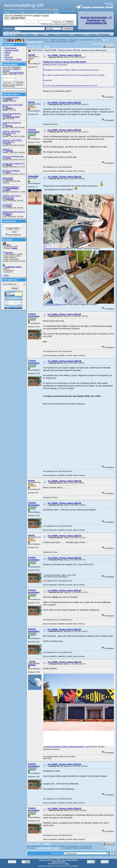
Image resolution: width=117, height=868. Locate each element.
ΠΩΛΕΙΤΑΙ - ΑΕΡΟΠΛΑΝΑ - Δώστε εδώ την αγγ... (12, 132)
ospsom (9, 206)
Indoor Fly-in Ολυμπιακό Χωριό (13, 156)
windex (6, 275)
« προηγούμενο (98, 44)
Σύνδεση (91, 35)
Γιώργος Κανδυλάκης (34, 131)
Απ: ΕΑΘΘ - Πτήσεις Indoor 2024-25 (64, 55)
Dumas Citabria (8, 178)
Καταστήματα (11, 48)
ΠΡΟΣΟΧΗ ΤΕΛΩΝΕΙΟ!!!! (11, 171)
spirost (8, 158)
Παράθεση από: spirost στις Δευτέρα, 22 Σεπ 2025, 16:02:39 (65, 62)
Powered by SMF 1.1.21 (47, 860)
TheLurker (9, 151)
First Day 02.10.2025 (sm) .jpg (54, 304)
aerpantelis (10, 199)
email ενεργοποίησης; (19, 17)
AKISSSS (9, 126)
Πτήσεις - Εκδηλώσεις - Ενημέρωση (65, 40)
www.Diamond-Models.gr (11, 187)
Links (7, 55)
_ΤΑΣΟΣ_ (32, 662)
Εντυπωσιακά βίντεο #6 (10, 98)
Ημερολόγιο (78, 35)
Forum (29, 35)
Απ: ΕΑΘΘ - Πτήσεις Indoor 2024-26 (64, 103)
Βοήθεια (50, 35)
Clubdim (57, 13)
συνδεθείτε (36, 16)
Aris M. (8, 135)
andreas (40, 42)
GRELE (8, 215)
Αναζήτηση (63, 35)
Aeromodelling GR (34, 40)
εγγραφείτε (45, 16)
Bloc (67, 864)
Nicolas (32, 55)
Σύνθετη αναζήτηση (12, 31)
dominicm (9, 108)
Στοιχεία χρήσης (10, 64)
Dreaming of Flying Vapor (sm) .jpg (56, 249)
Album (39, 35)
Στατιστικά (7, 240)
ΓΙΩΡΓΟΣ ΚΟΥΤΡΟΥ (13, 117)
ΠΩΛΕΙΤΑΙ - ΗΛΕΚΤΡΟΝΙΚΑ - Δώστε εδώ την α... (12, 141)
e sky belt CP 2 (8, 205)
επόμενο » (110, 44)
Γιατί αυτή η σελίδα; (13, 59)
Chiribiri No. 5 (7, 149)
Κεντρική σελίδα (12, 50)
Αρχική (19, 35)
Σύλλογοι (9, 57)
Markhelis (9, 99)
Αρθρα (8, 53)
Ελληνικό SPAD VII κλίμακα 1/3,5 (14, 164)
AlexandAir (33, 176)
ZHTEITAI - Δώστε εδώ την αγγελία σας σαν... (12, 196)
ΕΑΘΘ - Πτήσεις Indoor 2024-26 (62, 42)
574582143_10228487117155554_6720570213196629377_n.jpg (66, 747)
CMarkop (9, 165)
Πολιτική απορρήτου (58, 862)
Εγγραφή (104, 35)
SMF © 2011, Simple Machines (67, 860)
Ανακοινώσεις (87, 40)
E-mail (54, 9)
